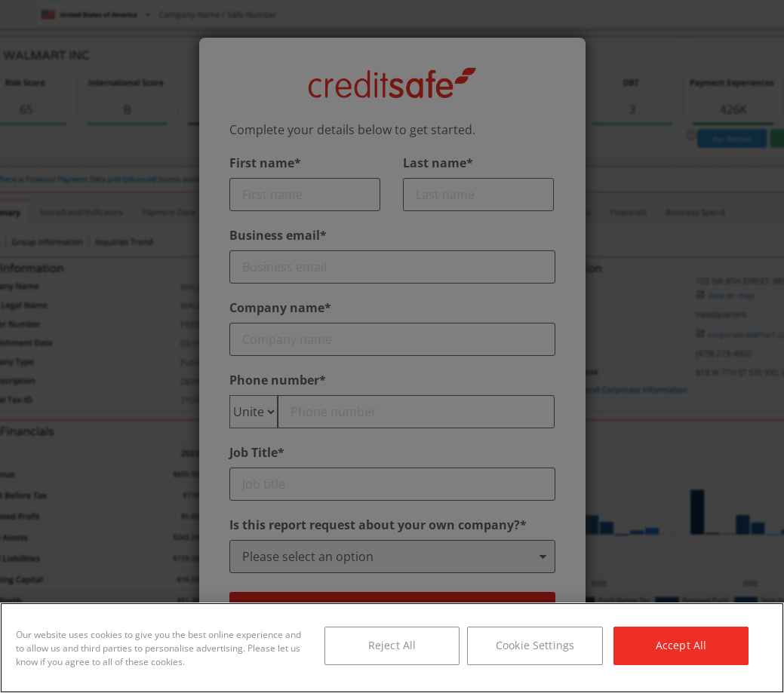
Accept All (681, 645)
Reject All (392, 645)
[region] (392, 648)
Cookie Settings (535, 645)
